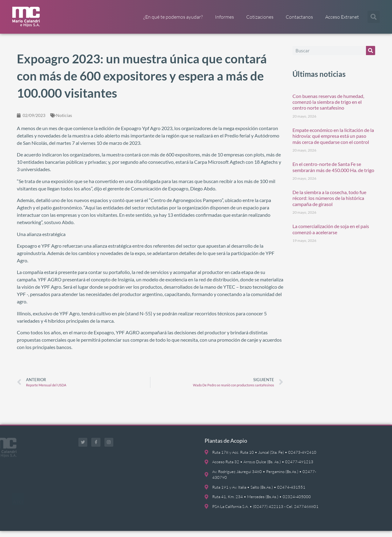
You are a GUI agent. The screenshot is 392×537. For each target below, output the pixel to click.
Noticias (64, 121)
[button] (374, 17)
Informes (224, 17)
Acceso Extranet (342, 17)
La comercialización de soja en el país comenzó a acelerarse (331, 235)
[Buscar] (371, 57)
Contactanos (299, 17)
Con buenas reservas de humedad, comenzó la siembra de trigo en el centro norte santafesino (328, 108)
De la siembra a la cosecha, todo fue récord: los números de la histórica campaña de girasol (329, 204)
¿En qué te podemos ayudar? (173, 17)
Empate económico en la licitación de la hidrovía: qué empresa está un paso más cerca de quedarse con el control (333, 142)
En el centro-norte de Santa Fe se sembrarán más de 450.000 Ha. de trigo (333, 173)
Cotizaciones (260, 17)
